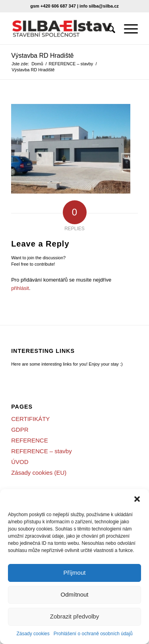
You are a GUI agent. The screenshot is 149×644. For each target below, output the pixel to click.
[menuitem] (108, 28)
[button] (137, 499)
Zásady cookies (33, 634)
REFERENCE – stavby (42, 451)
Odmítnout (74, 594)
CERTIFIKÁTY (30, 419)
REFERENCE (30, 440)
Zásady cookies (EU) (39, 473)
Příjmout (75, 573)
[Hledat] (108, 28)
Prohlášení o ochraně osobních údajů (93, 634)
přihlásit (20, 288)
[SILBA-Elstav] (62, 28)
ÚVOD (20, 462)
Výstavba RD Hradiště (42, 56)
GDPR (20, 430)
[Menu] (127, 28)
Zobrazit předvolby (74, 616)
